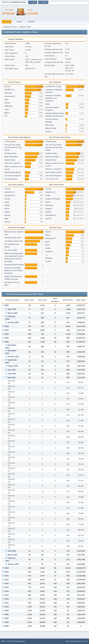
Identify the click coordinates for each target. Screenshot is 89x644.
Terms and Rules (75, 641)
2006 (7, 622)
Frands (7, 199)
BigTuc (7, 113)
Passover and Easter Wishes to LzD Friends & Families (13, 270)
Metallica (49, 258)
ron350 (48, 261)
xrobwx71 (49, 252)
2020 (7, 568)
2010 (7, 607)
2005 (7, 626)
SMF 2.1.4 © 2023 (7, 641)
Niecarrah (8, 93)
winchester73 (10, 96)
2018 (7, 576)
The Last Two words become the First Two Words (13, 147)
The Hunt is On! (52, 179)
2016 (7, 583)
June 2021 (12, 374)
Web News (50, 125)
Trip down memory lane (14, 241)
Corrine (7, 86)
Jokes (48, 104)
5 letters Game (10, 153)
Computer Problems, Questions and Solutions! (54, 98)
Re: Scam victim (11, 250)
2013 (7, 595)
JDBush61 (9, 106)
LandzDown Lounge (53, 86)
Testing (48, 132)
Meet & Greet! (51, 128)
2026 (7, 305)
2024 (7, 330)
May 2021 (12, 378)
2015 (7, 587)
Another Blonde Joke (13, 238)
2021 (7, 342)
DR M (7, 209)
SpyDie (7, 212)
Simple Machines (19, 641)
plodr (47, 242)
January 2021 (13, 564)
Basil (6, 219)
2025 (7, 326)
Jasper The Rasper (53, 199)
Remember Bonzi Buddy (14, 265)
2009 (7, 611)
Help (67, 641)
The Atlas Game (11, 179)
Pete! (6, 100)
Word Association (11, 157)
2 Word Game (10, 142)
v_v (47, 255)
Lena (6, 109)
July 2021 (12, 370)
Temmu (7, 103)
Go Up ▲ (85, 641)
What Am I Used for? (13, 163)
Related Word (10, 160)
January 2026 (13, 322)
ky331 (7, 202)
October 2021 (13, 357)
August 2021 (13, 366)
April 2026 (12, 309)
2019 (7, 572)
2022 (7, 338)
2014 (7, 591)
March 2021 (13, 555)
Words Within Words (13, 172)
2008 (7, 614)
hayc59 (7, 215)
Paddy (7, 205)
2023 (7, 334)
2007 (7, 618)
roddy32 (49, 209)
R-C (6, 116)
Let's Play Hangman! (13, 176)
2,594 (27, 43)
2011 (7, 603)
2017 (7, 580)
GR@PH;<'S (9, 90)
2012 (7, 599)
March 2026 (13, 313)
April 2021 (12, 551)
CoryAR (68, 59)
